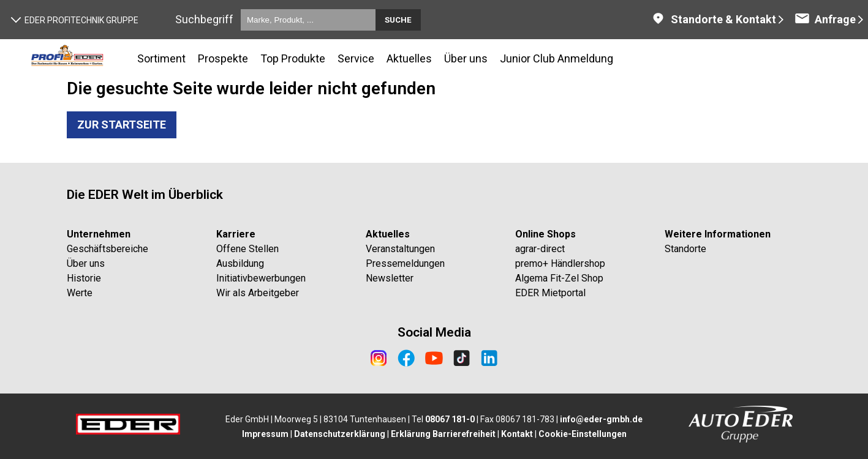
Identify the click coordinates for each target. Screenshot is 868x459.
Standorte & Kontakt (713, 19)
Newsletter (390, 278)
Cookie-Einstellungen (583, 434)
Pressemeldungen (405, 263)
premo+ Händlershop (560, 263)
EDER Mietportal (550, 293)
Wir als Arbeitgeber (258, 293)
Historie (84, 278)
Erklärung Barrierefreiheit (443, 434)
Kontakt (517, 434)
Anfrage (825, 19)
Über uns (86, 263)
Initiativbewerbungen (261, 278)
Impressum (265, 434)
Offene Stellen (247, 249)
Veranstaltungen (400, 249)
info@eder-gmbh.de (601, 419)
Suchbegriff (204, 19)
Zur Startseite (122, 125)
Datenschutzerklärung (340, 434)
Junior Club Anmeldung (557, 58)
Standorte (685, 249)
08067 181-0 (450, 419)
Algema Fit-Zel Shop (559, 278)
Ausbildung (240, 263)
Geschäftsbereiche (108, 249)
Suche (398, 20)
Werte (80, 293)
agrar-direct (540, 249)
